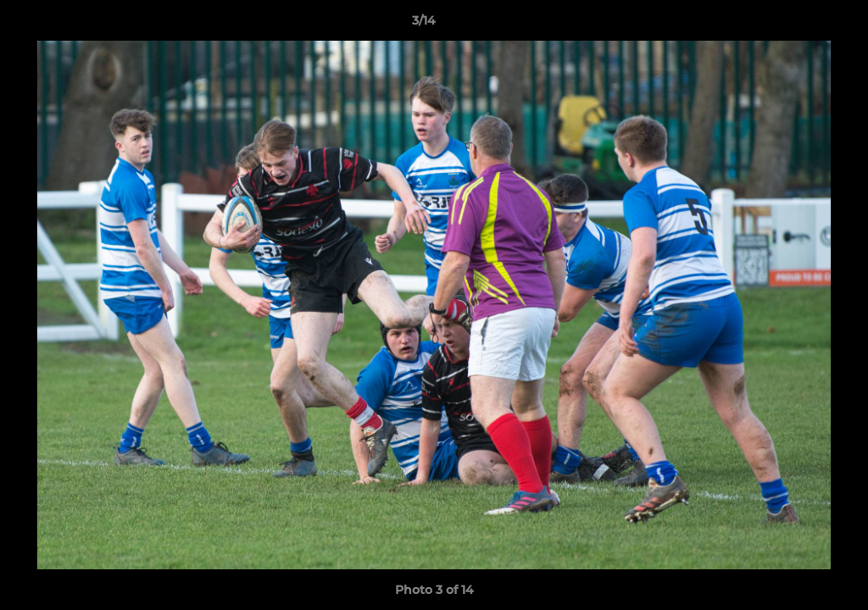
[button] (797, 25)
